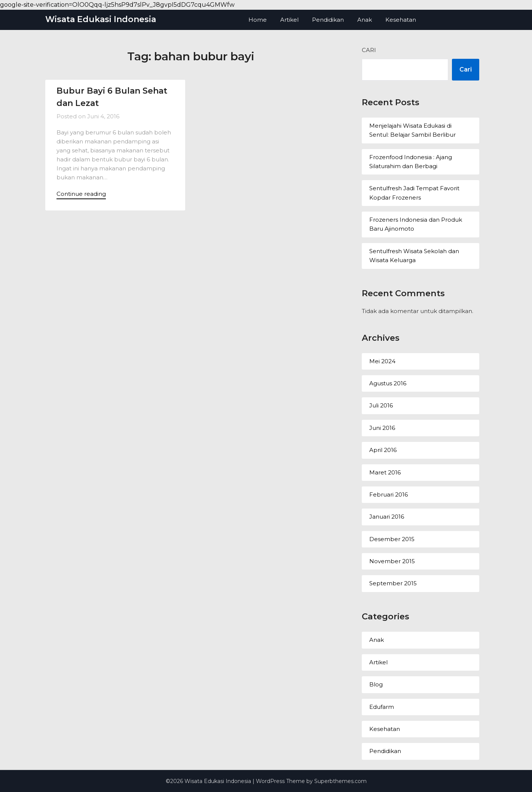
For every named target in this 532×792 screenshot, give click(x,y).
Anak (365, 20)
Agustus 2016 (388, 383)
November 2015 (392, 561)
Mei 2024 (382, 361)
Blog (376, 684)
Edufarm (382, 707)
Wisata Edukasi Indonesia (101, 19)
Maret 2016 (385, 472)
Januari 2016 (387, 517)
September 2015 (393, 583)
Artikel (289, 20)
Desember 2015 (392, 539)
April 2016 (383, 450)
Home (258, 20)
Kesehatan (401, 20)
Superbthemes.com (340, 781)
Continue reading (81, 194)
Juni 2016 (382, 428)
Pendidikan (328, 20)
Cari (369, 50)
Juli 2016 (381, 405)
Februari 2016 (389, 494)
